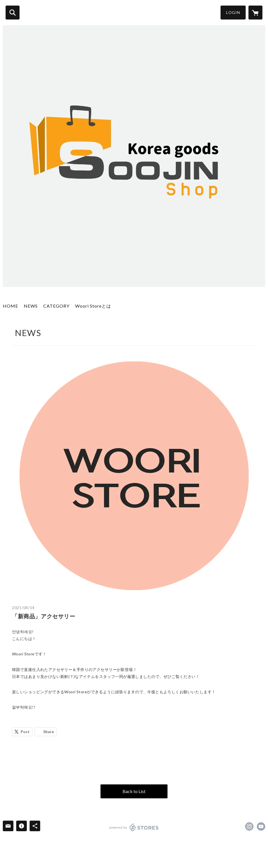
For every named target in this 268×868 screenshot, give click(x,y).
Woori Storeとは (93, 306)
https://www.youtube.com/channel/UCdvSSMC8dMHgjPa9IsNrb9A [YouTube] (261, 826)
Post (25, 732)
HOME (10, 306)
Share (49, 732)
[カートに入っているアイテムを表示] (255, 13)
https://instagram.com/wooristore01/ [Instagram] (249, 826)
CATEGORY (56, 306)
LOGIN (233, 12)
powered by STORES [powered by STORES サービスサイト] (134, 827)
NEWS (31, 306)
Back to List (134, 791)
